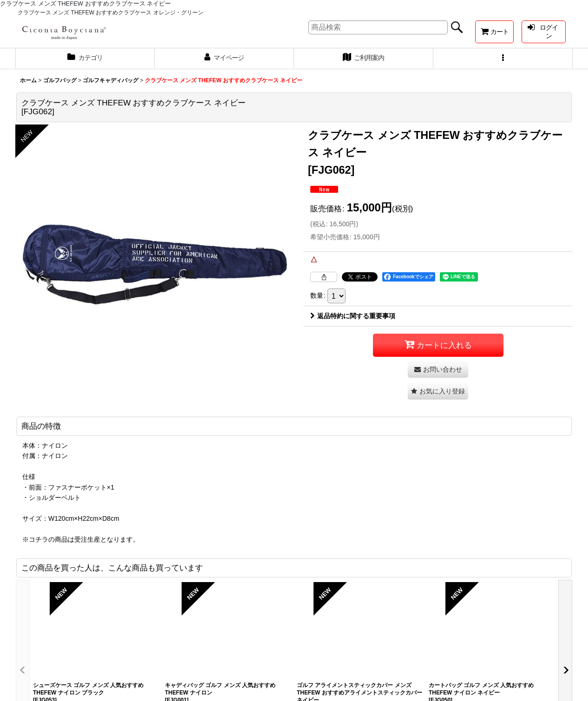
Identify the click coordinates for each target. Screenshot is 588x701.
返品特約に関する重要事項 (353, 316)
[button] (503, 59)
